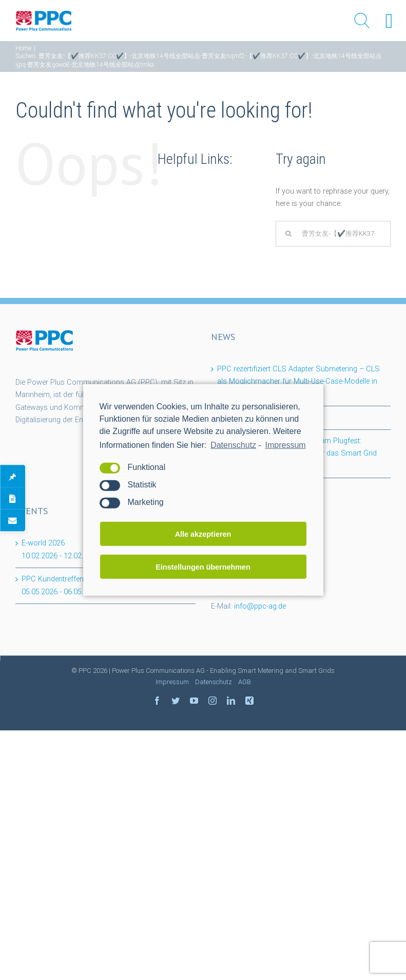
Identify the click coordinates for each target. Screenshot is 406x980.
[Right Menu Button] (389, 21)
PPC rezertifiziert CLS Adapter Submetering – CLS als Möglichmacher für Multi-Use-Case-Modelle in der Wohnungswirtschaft (298, 382)
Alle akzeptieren (203, 534)
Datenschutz (233, 445)
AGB (245, 682)
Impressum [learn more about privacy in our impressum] (286, 445)
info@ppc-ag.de (260, 606)
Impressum (172, 682)
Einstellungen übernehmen (203, 567)
